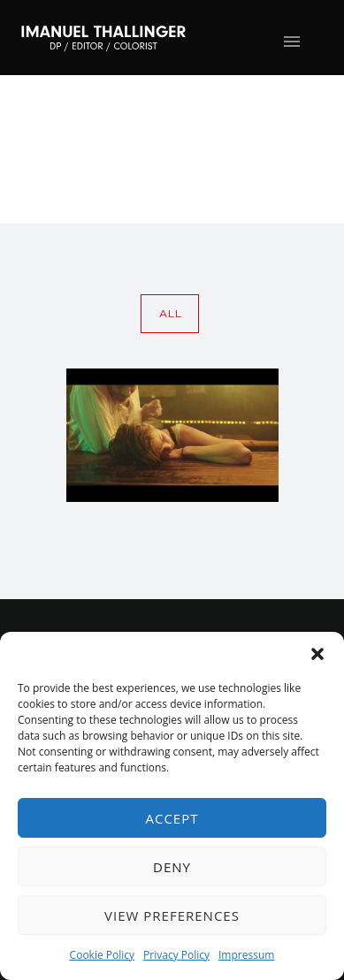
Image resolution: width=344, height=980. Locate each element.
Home (152, 181)
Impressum (246, 955)
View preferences (172, 915)
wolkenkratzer (273, 181)
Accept (172, 818)
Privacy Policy (176, 955)
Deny (172, 867)
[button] (317, 654)
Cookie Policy (102, 955)
